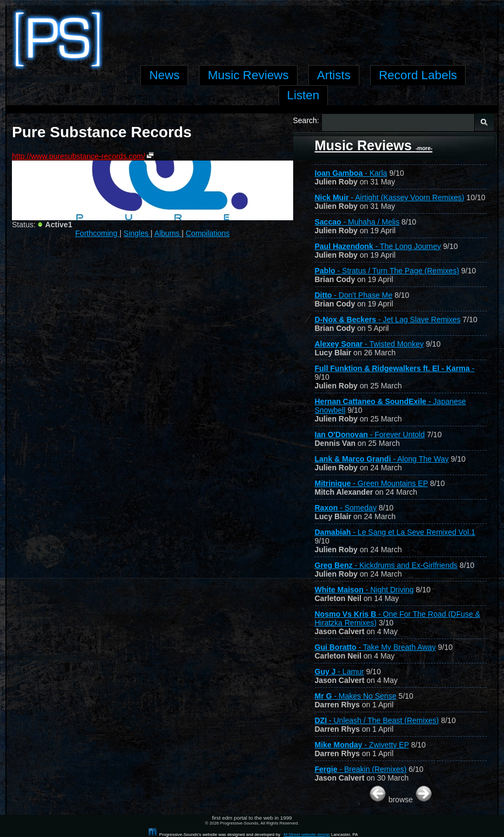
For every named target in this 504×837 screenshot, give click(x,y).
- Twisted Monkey (369, 344)
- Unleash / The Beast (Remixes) (377, 720)
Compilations (208, 233)
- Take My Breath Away (376, 647)
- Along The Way (382, 459)
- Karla (351, 173)
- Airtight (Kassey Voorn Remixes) (390, 197)
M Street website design (306, 835)
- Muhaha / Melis (357, 222)
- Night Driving (364, 590)
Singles (137, 233)
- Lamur (340, 672)
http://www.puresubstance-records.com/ (79, 156)
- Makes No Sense (356, 696)
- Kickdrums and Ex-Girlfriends (386, 565)
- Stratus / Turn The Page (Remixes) (387, 271)
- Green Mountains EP (371, 483)
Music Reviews (374, 145)
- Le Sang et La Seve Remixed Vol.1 (395, 532)
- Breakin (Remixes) (361, 769)
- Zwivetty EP (362, 745)
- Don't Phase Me (354, 295)
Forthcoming (98, 233)
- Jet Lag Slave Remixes (388, 320)
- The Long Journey (378, 246)
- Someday (346, 508)
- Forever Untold (370, 435)
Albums (168, 233)
